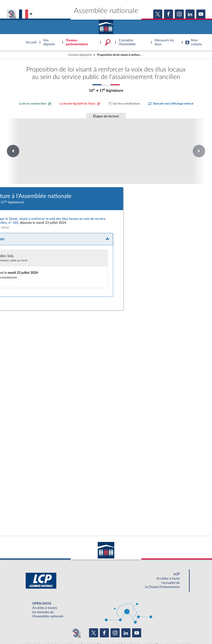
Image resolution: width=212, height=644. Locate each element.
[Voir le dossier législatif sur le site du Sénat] (80, 104)
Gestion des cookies (161, 630)
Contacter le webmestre (122, 630)
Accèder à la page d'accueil (106, 25)
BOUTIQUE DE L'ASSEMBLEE (39, 621)
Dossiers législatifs (80, 55)
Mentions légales (49, 630)
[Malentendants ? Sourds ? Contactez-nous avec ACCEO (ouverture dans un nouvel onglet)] (76, 609)
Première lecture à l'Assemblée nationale (50, 143)
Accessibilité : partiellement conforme (84, 630)
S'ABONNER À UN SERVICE (122, 621)
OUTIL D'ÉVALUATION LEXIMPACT (166, 621)
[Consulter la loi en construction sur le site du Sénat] (35, 104)
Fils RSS (143, 630)
